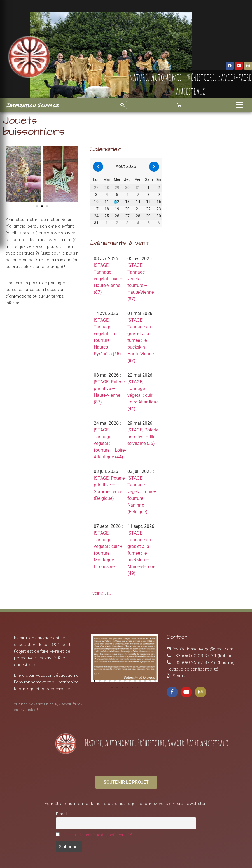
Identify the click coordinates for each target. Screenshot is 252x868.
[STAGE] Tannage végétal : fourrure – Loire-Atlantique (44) (110, 443)
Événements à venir (120, 243)
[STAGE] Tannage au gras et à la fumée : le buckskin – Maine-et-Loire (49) (141, 553)
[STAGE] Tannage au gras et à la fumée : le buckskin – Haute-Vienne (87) (141, 340)
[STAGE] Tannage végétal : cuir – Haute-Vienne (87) (108, 279)
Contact (177, 637)
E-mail (62, 814)
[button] (122, 105)
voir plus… (102, 593)
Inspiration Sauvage (33, 105)
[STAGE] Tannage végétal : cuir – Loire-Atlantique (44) (143, 395)
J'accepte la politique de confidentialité (97, 835)
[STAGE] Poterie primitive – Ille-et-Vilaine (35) (143, 437)
